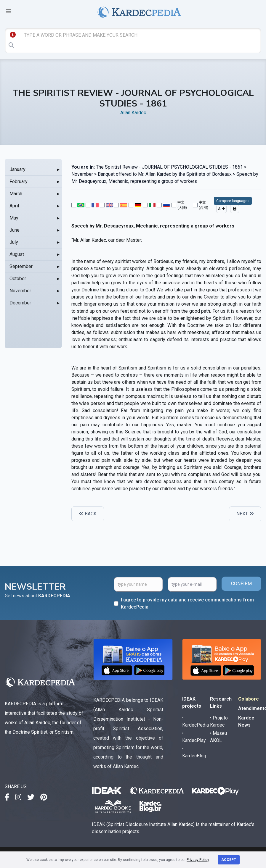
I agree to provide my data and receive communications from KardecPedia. (187, 603)
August (17, 254)
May (14, 218)
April (14, 206)
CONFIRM (241, 584)
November (20, 291)
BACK (88, 514)
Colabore (249, 699)
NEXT (245, 514)
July (14, 242)
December (20, 303)
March (16, 194)
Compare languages (233, 201)
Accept (229, 860)
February (19, 181)
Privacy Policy (198, 860)
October (18, 279)
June (15, 230)
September (21, 266)
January (17, 169)
